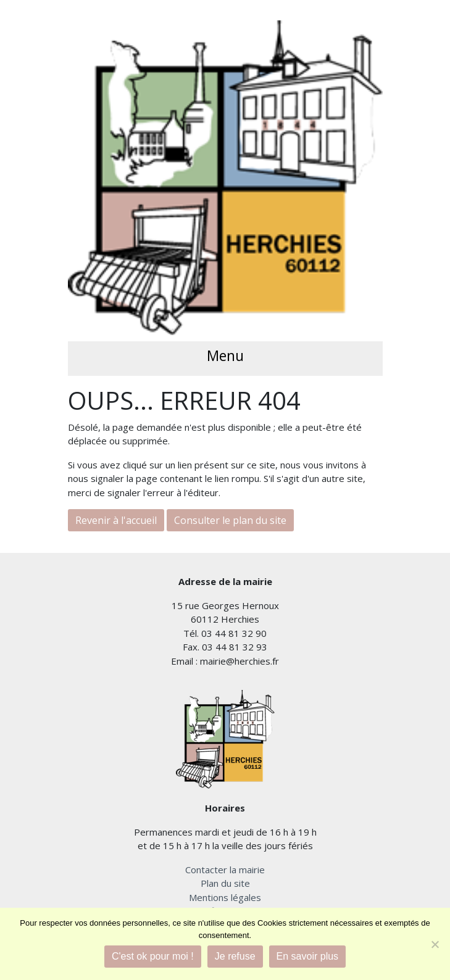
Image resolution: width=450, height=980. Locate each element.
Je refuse (235, 956)
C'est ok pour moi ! (153, 956)
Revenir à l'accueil (116, 520)
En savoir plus (308, 956)
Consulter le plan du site (230, 520)
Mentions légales (225, 897)
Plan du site (225, 883)
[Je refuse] (435, 944)
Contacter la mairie (225, 870)
